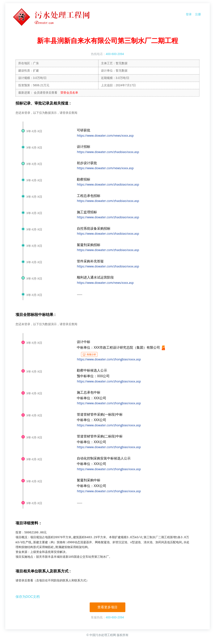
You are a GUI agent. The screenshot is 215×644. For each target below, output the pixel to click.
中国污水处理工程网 (103, 635)
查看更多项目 (107, 607)
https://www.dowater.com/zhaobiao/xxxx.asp (108, 152)
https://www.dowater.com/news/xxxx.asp (105, 135)
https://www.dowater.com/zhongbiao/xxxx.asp (109, 359)
